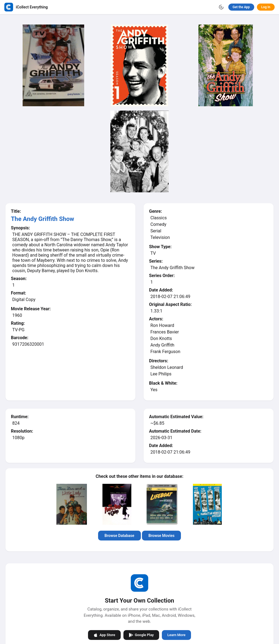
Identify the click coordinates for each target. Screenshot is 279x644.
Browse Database (119, 536)
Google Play (141, 635)
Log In (266, 7)
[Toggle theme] (221, 7)
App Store (104, 635)
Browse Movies (162, 536)
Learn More (176, 635)
